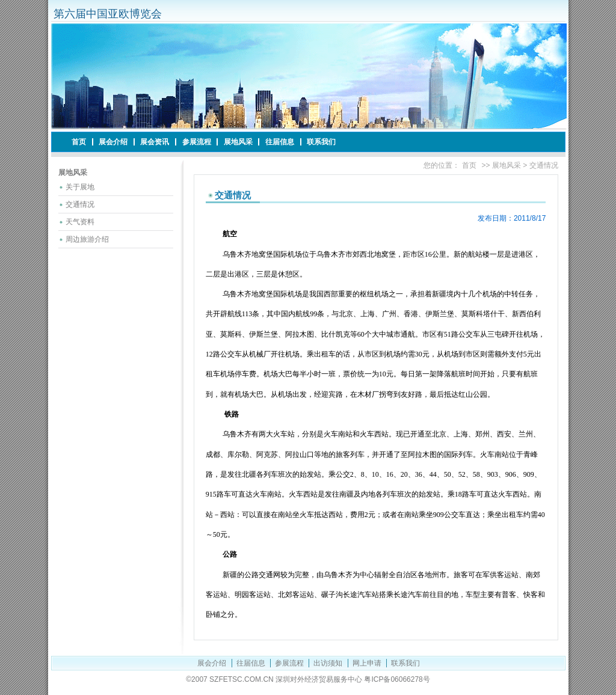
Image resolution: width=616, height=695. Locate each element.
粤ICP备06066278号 (397, 679)
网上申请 (367, 663)
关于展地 (80, 187)
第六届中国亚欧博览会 (108, 14)
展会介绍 (113, 142)
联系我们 (321, 142)
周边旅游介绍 (87, 239)
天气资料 (80, 222)
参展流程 (197, 142)
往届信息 (280, 142)
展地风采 (238, 142)
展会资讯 (155, 142)
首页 (79, 142)
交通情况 (80, 204)
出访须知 (328, 663)
